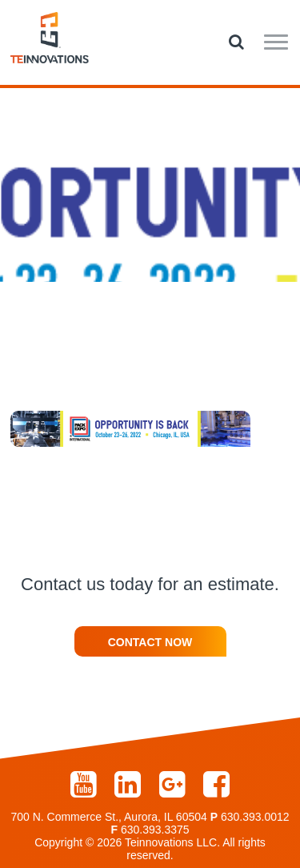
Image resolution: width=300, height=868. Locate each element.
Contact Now (150, 642)
